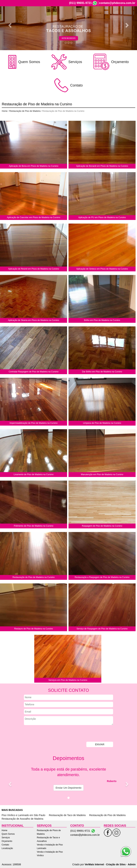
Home (55, 16)
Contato (113, 16)
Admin (132, 864)
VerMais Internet (94, 864)
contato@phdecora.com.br (117, 3)
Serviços (85, 16)
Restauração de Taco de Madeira (67, 815)
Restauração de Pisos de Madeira (49, 832)
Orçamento (99, 16)
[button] (10, 25)
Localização (127, 16)
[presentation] (51, 734)
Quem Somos (69, 16)
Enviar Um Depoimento (69, 788)
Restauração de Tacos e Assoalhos (48, 839)
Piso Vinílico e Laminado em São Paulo (23, 815)
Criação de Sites (116, 864)
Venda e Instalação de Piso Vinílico (50, 854)
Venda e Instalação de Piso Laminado (50, 847)
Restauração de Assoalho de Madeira (22, 819)
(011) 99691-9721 (80, 3)
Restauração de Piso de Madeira (25, 111)
